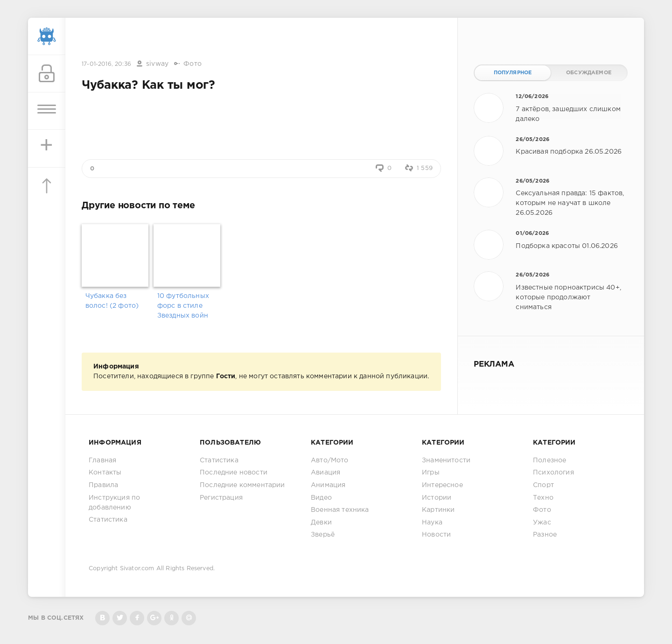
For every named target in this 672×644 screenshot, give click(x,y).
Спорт (543, 485)
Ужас (542, 523)
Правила (103, 485)
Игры (431, 473)
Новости (436, 535)
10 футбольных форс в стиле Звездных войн (183, 306)
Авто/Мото (330, 460)
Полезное (549, 460)
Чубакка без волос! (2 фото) (112, 301)
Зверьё (323, 535)
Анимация (328, 485)
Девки (321, 523)
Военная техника (340, 510)
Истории (437, 498)
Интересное (442, 485)
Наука (432, 523)
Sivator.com (137, 569)
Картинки (438, 510)
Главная (102, 460)
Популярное (513, 73)
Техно (543, 498)
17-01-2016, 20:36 (106, 64)
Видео (321, 498)
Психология (553, 473)
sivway (157, 64)
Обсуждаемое (589, 73)
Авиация (325, 473)
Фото (192, 64)
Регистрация (221, 498)
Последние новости (234, 473)
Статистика (108, 520)
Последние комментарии (242, 485)
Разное (545, 535)
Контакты (105, 473)
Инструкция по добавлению (114, 503)
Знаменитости (446, 460)
